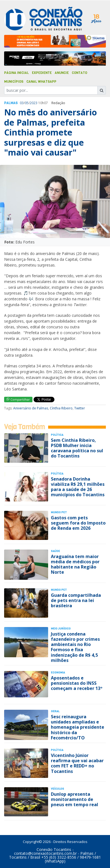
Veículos (57, 789)
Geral (55, 711)
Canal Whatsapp (41, 82)
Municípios (14, 82)
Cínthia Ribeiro (61, 408)
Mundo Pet (59, 512)
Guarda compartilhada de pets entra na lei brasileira (76, 600)
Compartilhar (18, 399)
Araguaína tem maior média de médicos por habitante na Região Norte (75, 564)
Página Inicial (16, 73)
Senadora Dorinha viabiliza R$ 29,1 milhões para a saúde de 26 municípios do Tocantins (78, 487)
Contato (79, 73)
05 (27, 103)
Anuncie (62, 73)
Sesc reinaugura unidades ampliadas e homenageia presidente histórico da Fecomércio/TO (78, 727)
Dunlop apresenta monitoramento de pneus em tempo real (75, 799)
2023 (34, 103)
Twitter (80, 408)
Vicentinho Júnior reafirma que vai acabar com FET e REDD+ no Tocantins (77, 763)
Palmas (11, 103)
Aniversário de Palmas (31, 408)
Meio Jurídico (61, 629)
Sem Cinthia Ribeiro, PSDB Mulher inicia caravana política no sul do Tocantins (77, 448)
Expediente (42, 73)
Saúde (55, 551)
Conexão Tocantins (54, 849)
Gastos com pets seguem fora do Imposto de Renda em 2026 (78, 523)
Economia (58, 673)
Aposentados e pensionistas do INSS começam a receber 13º (77, 683)
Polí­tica (57, 435)
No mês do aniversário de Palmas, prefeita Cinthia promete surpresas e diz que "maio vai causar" (50, 132)
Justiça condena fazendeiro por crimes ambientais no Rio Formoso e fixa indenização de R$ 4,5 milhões (75, 647)
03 (22, 103)
